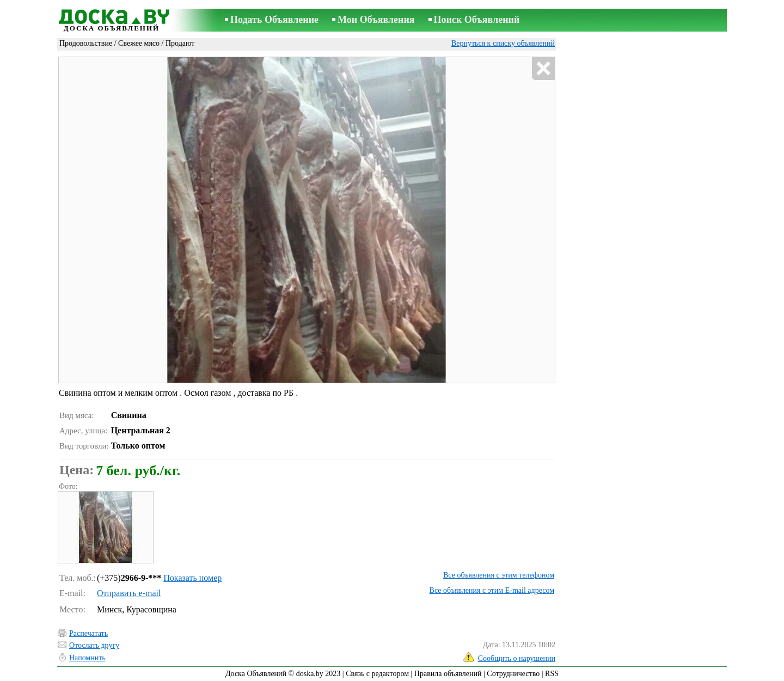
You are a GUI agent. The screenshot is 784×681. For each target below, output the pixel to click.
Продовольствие (86, 43)
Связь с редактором (377, 674)
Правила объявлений (448, 674)
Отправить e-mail (129, 593)
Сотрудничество (513, 674)
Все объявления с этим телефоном (499, 575)
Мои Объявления (376, 20)
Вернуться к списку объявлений (503, 43)
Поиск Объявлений (477, 20)
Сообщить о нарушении (517, 658)
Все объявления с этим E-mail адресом (492, 590)
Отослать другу (94, 645)
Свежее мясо (139, 43)
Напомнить (87, 658)
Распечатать (88, 633)
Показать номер (192, 578)
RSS (552, 674)
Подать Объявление (274, 20)
